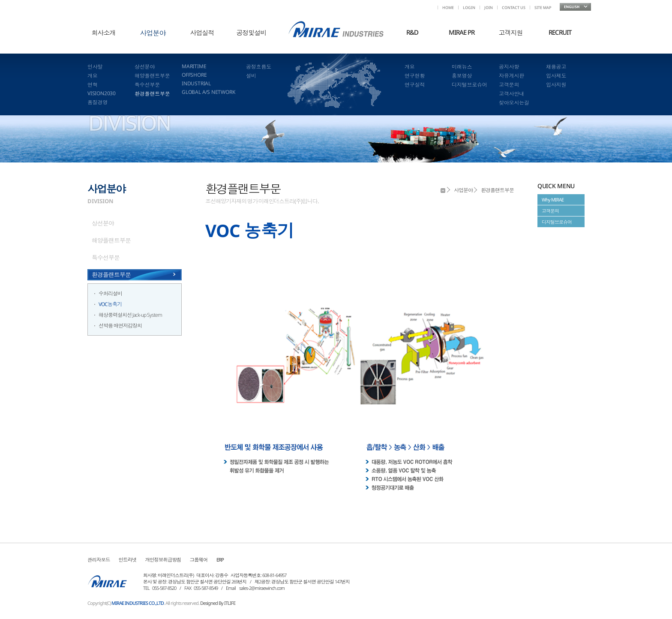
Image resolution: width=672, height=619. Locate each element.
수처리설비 (110, 293)
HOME (448, 8)
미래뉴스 (462, 67)
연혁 (93, 85)
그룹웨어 (199, 560)
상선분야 (145, 67)
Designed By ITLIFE (218, 603)
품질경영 (97, 102)
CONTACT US (514, 8)
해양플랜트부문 (152, 76)
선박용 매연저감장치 (120, 326)
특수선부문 (147, 85)
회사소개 (104, 33)
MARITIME (194, 66)
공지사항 (509, 67)
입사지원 (556, 85)
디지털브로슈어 (469, 85)
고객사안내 (511, 94)
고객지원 (511, 33)
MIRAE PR (462, 32)
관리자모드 (99, 560)
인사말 (95, 67)
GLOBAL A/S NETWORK (208, 92)
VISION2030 (102, 93)
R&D (412, 32)
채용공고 (556, 67)
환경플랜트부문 (152, 94)
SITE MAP (543, 8)
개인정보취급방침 (163, 560)
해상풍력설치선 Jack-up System (130, 315)
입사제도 (556, 76)
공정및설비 (252, 33)
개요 (93, 76)
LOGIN (469, 8)
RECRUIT (560, 32)
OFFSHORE (194, 75)
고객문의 (509, 85)
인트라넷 (128, 560)
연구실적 (415, 85)
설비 (251, 76)
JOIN (489, 8)
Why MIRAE (553, 200)
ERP (220, 560)
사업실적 (202, 33)
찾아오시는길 (514, 103)
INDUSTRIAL (196, 83)
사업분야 (153, 33)
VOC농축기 (110, 304)
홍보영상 (462, 76)
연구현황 (415, 76)
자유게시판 (511, 76)
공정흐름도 (259, 67)
